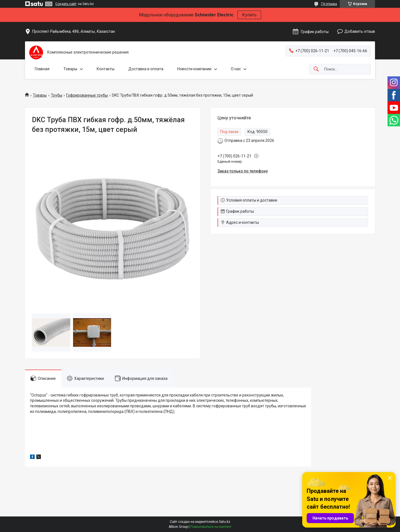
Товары (70, 69)
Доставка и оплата (146, 69)
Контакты (106, 69)
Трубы (57, 95)
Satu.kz (225, 522)
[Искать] (316, 69)
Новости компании (194, 69)
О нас (236, 69)
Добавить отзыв (360, 31)
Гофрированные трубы (87, 95)
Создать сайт (66, 4)
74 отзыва (329, 4)
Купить (249, 15)
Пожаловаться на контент (211, 527)
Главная (42, 69)
